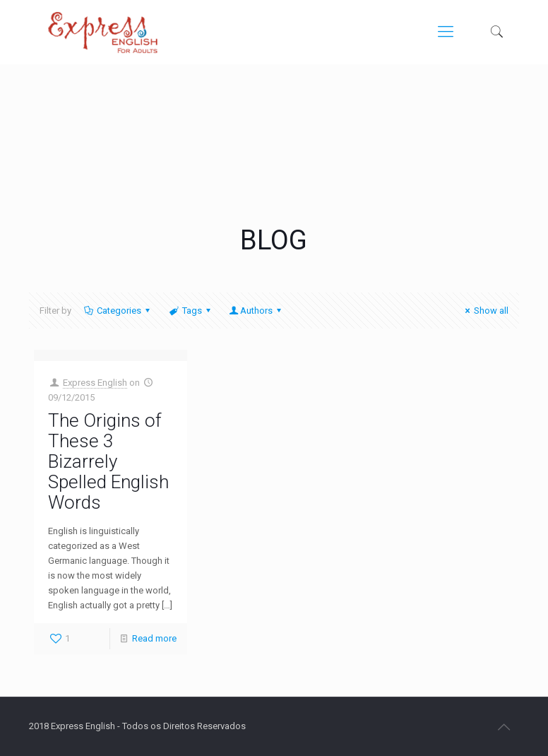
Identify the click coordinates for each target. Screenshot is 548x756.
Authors (256, 311)
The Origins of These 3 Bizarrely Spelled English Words (108, 461)
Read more (154, 638)
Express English (95, 383)
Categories (118, 311)
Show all (485, 311)
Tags (190, 311)
